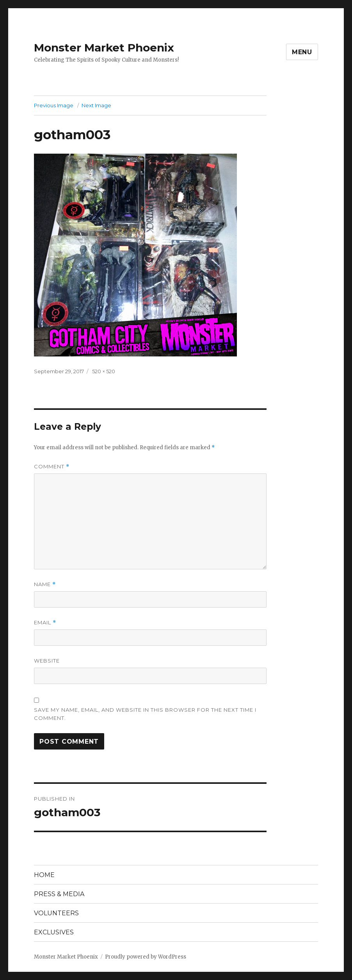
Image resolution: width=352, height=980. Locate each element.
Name (45, 584)
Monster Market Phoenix (104, 48)
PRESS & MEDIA (59, 894)
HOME (44, 875)
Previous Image (54, 105)
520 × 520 (104, 371)
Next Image (96, 105)
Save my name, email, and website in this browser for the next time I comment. (145, 714)
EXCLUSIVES (54, 932)
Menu (302, 52)
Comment (52, 467)
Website (47, 661)
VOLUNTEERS (56, 913)
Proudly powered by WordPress (146, 957)
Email (45, 623)
